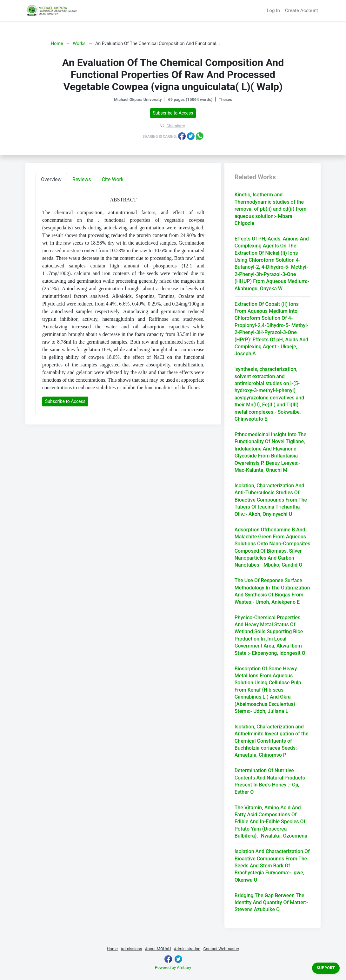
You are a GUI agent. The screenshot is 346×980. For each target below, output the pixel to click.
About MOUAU (158, 949)
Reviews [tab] (82, 179)
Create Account (302, 10)
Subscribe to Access (173, 113)
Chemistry (176, 126)
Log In (273, 10)
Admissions (131, 949)
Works (79, 44)
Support (326, 968)
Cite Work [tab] (113, 179)
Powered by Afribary (173, 967)
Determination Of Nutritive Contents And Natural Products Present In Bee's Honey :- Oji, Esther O (270, 781)
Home (57, 44)
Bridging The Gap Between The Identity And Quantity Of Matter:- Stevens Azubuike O (271, 903)
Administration (187, 949)
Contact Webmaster (221, 949)
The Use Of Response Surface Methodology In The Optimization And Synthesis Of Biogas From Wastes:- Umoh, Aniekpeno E (272, 591)
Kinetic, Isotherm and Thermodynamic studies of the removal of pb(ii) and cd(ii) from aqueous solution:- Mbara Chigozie (271, 209)
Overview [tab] (51, 179)
